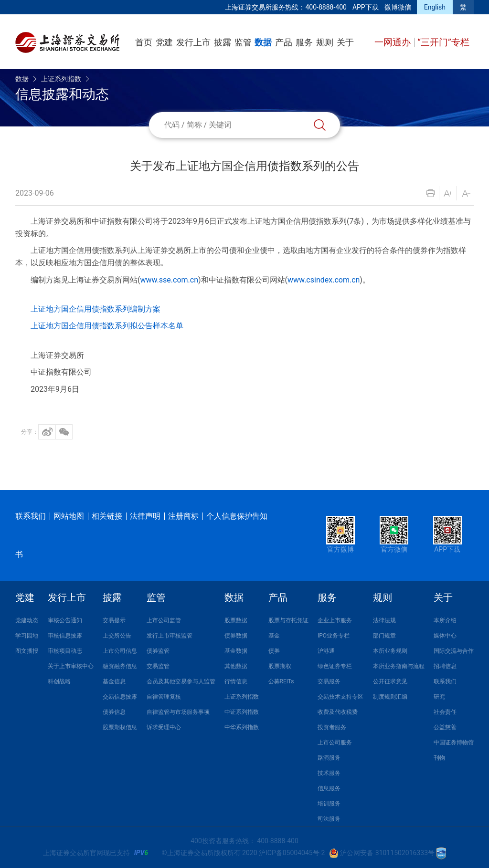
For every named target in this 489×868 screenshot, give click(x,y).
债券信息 (114, 712)
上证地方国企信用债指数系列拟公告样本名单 (107, 326)
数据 (263, 42)
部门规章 (384, 636)
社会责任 (445, 712)
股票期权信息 (120, 727)
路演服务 (329, 758)
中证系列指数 (242, 712)
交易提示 (114, 620)
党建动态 (27, 620)
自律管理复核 (164, 697)
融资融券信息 (120, 666)
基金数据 (236, 651)
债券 (274, 651)
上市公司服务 (335, 743)
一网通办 (394, 42)
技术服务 (329, 773)
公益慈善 (445, 727)
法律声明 (145, 516)
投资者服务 (332, 727)
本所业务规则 (390, 651)
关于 (345, 42)
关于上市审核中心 (71, 666)
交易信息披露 (120, 697)
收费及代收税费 (338, 712)
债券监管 (158, 651)
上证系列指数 (61, 79)
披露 (223, 42)
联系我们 (31, 516)
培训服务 (329, 804)
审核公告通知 (65, 620)
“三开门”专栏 (443, 42)
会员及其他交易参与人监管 (181, 681)
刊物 (439, 758)
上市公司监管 (164, 620)
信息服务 (329, 788)
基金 (274, 636)
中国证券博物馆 (454, 743)
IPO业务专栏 (334, 636)
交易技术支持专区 (340, 697)
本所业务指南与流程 (399, 666)
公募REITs (281, 681)
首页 (144, 42)
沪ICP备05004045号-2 (292, 853)
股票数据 (236, 620)
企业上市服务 (335, 620)
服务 (304, 42)
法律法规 (384, 620)
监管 (243, 42)
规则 (325, 42)
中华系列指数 (242, 727)
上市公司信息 (120, 651)
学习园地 (27, 636)
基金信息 (114, 681)
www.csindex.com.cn (324, 280)
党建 (164, 42)
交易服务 (329, 681)
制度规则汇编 (390, 697)
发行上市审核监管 (170, 636)
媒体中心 (445, 636)
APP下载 (366, 7)
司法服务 (329, 819)
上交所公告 (117, 636)
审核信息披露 (65, 636)
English (435, 7)
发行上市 (193, 42)
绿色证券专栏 (335, 666)
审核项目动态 (65, 651)
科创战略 (59, 681)
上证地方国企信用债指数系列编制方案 (96, 309)
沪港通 (326, 651)
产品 (284, 42)
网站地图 (69, 516)
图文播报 (27, 651)
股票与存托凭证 (288, 620)
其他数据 (236, 666)
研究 (439, 697)
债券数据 (236, 636)
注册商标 (183, 516)
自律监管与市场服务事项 (178, 712)
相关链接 (107, 516)
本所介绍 (445, 620)
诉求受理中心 (164, 727)
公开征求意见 (390, 681)
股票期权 (280, 666)
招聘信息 (445, 666)
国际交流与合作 (454, 651)
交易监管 (158, 666)
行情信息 (236, 681)
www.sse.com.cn (169, 280)
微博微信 (398, 7)
